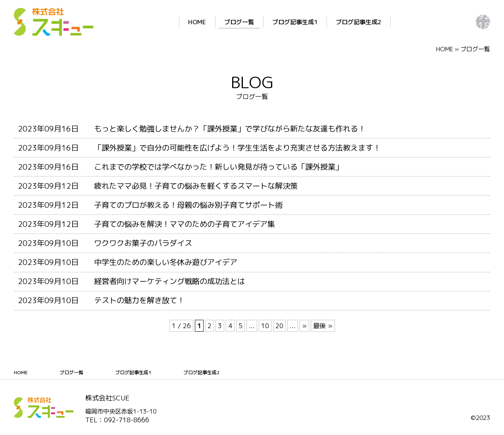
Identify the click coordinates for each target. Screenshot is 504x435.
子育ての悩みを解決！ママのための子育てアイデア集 (185, 224)
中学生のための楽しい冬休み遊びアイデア (166, 262)
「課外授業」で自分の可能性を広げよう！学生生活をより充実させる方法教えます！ (237, 148)
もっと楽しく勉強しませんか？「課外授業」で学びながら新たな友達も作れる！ (230, 129)
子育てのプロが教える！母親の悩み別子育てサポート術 (188, 205)
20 (279, 326)
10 (265, 326)
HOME (153, 22)
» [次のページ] (304, 326)
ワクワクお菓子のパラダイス (143, 243)
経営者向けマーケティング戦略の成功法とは (169, 281)
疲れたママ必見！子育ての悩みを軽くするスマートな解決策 (196, 186)
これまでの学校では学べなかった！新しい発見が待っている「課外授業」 (218, 167)
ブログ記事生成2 (314, 22)
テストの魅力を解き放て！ (139, 300)
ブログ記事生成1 (250, 22)
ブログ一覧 (195, 22)
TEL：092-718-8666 (117, 420)
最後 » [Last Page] (323, 326)
